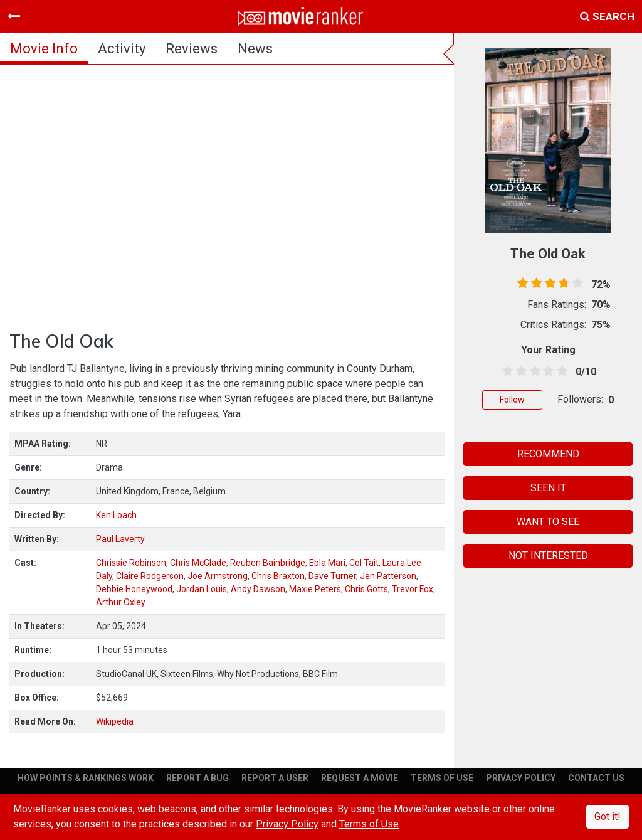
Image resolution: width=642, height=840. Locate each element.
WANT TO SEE (548, 522)
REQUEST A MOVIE (360, 778)
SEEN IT (548, 488)
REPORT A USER (275, 778)
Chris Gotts (366, 589)
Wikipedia (115, 721)
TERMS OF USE (442, 778)
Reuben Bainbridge (268, 563)
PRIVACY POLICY (521, 778)
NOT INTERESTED (548, 556)
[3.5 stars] (546, 371)
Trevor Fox (413, 589)
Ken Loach (116, 515)
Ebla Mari (327, 563)
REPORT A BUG (197, 778)
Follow (512, 400)
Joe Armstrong (218, 576)
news (255, 49)
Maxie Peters (315, 589)
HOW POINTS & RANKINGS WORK (86, 778)
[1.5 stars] (519, 371)
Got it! (608, 816)
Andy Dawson (258, 589)
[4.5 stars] (560, 371)
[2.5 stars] (533, 371)
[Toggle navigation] (14, 16)
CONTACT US (596, 778)
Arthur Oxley (121, 602)
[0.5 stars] (505, 371)
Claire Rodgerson (150, 576)
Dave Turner (332, 576)
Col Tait (364, 563)
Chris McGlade (198, 563)
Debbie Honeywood (134, 589)
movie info (44, 49)
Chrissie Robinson (131, 563)
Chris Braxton (278, 576)
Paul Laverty (120, 539)
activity (122, 49)
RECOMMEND (548, 454)
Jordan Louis (202, 589)
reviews (192, 49)
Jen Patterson (388, 576)
